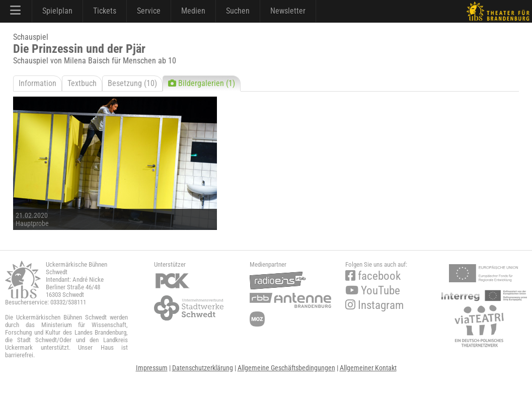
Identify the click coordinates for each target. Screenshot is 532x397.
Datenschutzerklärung (203, 368)
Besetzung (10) (132, 83)
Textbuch (82, 83)
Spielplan (57, 11)
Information (37, 83)
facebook (373, 276)
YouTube (373, 291)
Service (149, 11)
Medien (193, 11)
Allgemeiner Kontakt (368, 368)
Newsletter (288, 11)
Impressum (152, 368)
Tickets (105, 11)
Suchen (238, 11)
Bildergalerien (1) (202, 83)
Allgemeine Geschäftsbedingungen (286, 368)
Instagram (374, 305)
